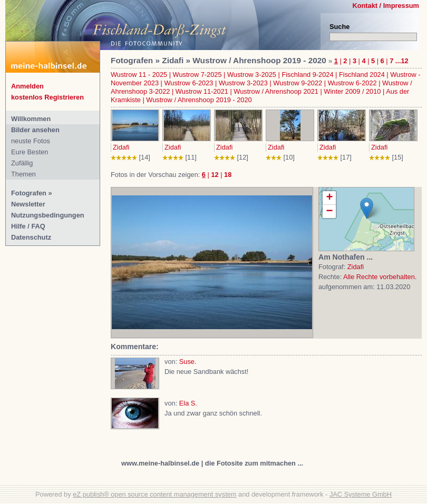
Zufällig (22, 163)
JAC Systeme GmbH (361, 494)
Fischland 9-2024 (307, 75)
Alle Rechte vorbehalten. (380, 277)
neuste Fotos (31, 141)
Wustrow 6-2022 (352, 83)
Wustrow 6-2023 (189, 83)
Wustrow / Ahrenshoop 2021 (276, 91)
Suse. (188, 362)
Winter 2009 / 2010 (352, 91)
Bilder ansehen (35, 130)
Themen (23, 174)
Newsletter (28, 204)
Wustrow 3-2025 (252, 75)
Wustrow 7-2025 (197, 75)
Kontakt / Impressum (386, 6)
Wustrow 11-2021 (202, 91)
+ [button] (329, 198)
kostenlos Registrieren (47, 97)
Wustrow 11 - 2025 (139, 75)
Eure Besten (30, 152)
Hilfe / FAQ (28, 226)
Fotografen (29, 193)
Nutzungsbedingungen (48, 215)
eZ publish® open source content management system (154, 494)
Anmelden (27, 86)
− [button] (329, 211)
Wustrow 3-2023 (243, 83)
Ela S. (188, 403)
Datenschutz (31, 237)
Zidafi (121, 147)
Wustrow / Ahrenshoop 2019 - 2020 (199, 100)
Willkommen (31, 119)
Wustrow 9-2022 (298, 83)
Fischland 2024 (362, 75)
